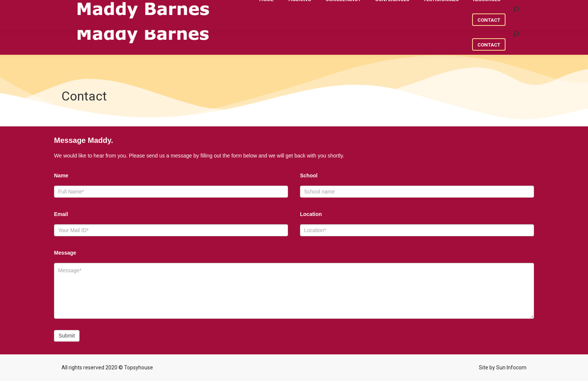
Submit (67, 336)
